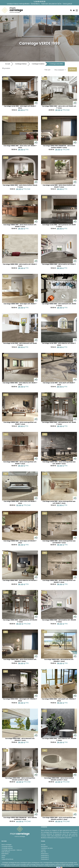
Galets (3, 856)
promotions (44, 846)
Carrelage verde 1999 (56, 64)
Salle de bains (6, 852)
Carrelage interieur (21, 64)
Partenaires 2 (45, 856)
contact (43, 850)
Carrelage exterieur (7, 848)
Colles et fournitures (7, 859)
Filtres (72, 69)
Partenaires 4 (45, 859)
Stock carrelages (7, 845)
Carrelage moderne (38, 64)
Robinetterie (5, 854)
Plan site (44, 852)
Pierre (3, 857)
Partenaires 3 (45, 857)
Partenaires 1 (45, 854)
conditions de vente (47, 848)
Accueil (8, 64)
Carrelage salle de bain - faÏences (12, 850)
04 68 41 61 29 (40, 2)
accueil (43, 845)
